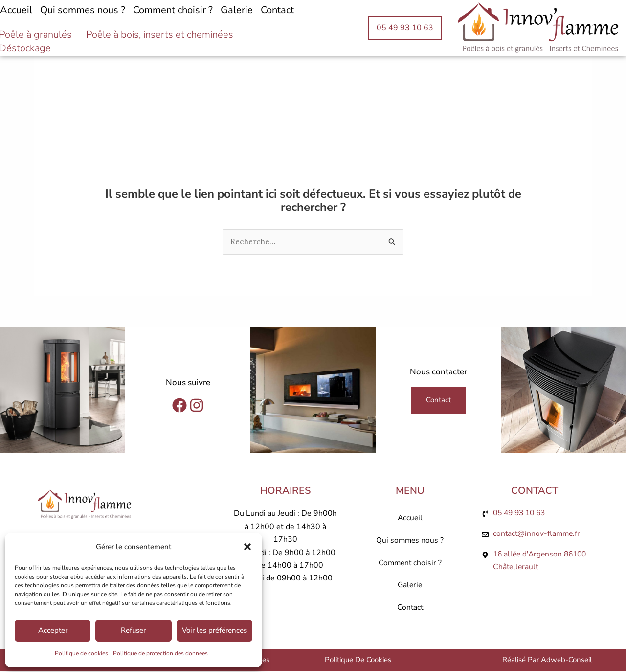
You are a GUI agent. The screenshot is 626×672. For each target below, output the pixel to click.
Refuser (133, 630)
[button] (247, 547)
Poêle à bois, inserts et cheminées (160, 35)
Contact (277, 10)
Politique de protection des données (160, 653)
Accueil (410, 519)
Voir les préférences (214, 630)
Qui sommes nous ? (83, 10)
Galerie (237, 10)
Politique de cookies (81, 653)
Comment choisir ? (173, 10)
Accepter (53, 630)
